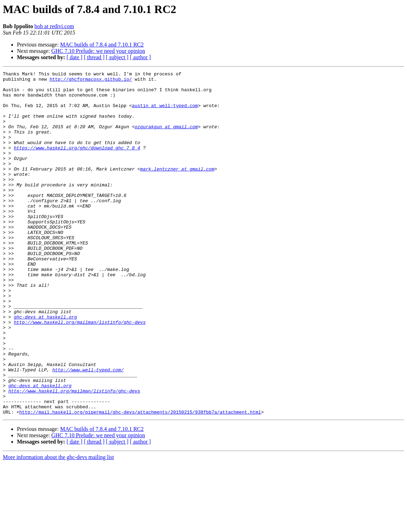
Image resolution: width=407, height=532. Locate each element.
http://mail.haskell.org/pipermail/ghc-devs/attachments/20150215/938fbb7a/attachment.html (140, 481)
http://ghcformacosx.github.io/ (91, 81)
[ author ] (140, 57)
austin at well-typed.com (165, 113)
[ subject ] (117, 57)
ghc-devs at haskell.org (45, 366)
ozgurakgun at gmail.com (166, 138)
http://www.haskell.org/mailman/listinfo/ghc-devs (80, 373)
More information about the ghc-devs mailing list (58, 526)
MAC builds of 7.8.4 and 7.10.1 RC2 (102, 45)
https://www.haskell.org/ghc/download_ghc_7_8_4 (77, 163)
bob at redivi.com (54, 26)
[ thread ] (94, 57)
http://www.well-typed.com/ (88, 430)
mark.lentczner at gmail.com (177, 189)
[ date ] (74, 57)
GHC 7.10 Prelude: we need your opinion (98, 51)
